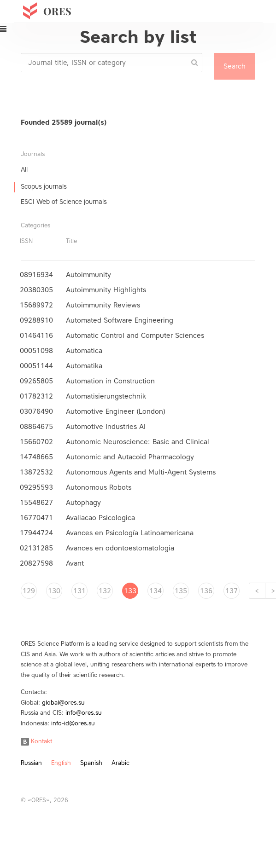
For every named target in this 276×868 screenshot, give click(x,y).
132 (105, 591)
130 (54, 591)
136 (206, 591)
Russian (31, 763)
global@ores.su (63, 703)
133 (130, 591)
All (24, 170)
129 (29, 591)
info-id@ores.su (73, 723)
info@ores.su (84, 713)
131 (79, 591)
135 (181, 591)
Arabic (120, 763)
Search (235, 66)
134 (156, 591)
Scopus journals (44, 187)
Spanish (91, 763)
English (61, 763)
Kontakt (36, 741)
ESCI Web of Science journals (64, 202)
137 (232, 591)
